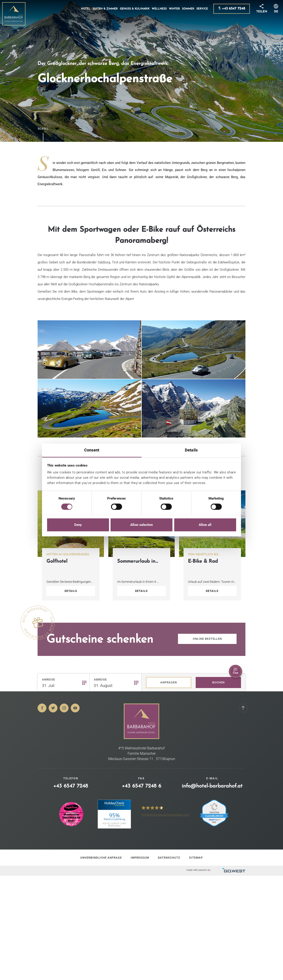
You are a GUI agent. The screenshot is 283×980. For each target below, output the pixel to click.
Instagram (64, 708)
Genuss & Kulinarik (135, 9)
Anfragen (169, 682)
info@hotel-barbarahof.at (212, 786)
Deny (78, 525)
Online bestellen (207, 639)
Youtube (75, 708)
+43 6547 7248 (71, 786)
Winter (174, 9)
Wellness (159, 9)
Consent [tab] (92, 450)
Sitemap (196, 858)
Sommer (188, 9)
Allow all (205, 525)
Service (202, 9)
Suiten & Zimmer (105, 9)
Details (71, 591)
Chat (235, 671)
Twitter (53, 708)
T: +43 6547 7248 (232, 9)
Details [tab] (191, 450)
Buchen (218, 682)
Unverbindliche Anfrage (101, 858)
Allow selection (141, 525)
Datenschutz (169, 858)
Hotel (86, 9)
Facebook (42, 708)
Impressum (140, 858)
